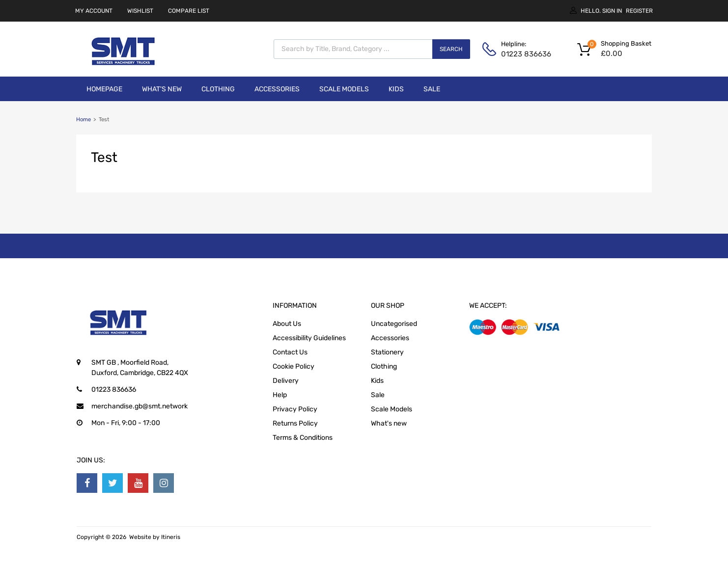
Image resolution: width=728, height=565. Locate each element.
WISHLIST (140, 11)
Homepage (104, 89)
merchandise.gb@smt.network (140, 406)
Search (451, 49)
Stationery (387, 352)
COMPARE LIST (189, 11)
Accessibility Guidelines (309, 338)
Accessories (277, 89)
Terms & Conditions (303, 438)
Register (639, 11)
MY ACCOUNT (94, 11)
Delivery (286, 381)
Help (280, 395)
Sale (432, 89)
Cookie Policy (294, 366)
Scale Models (344, 89)
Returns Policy (295, 423)
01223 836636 (525, 54)
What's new (162, 89)
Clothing (218, 89)
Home (84, 120)
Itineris (171, 537)
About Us (287, 324)
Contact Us (290, 352)
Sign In (612, 11)
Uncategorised (394, 324)
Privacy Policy (295, 409)
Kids (396, 89)
